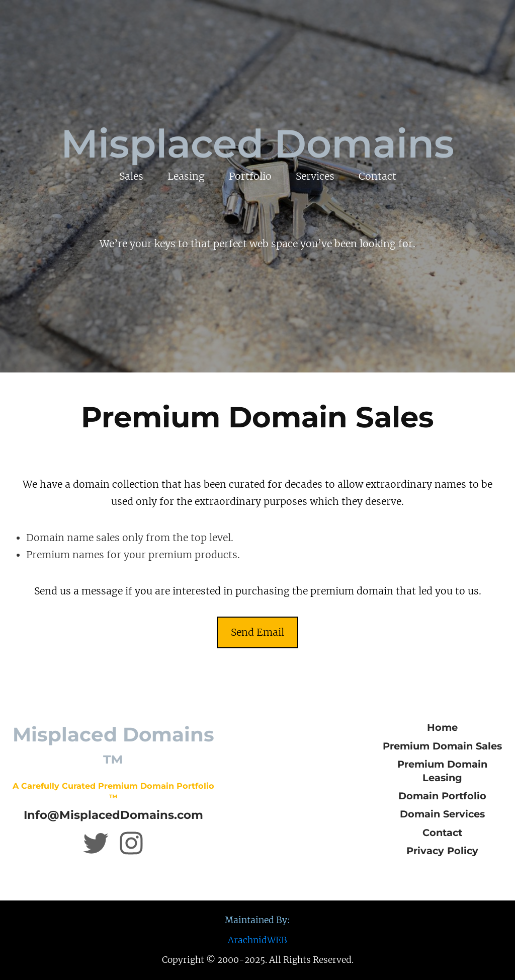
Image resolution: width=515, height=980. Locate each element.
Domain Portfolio (442, 796)
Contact (442, 833)
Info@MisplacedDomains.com (113, 815)
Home (442, 727)
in (105, 484)
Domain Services (442, 814)
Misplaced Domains (257, 144)
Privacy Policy (442, 851)
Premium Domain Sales (442, 746)
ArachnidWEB (257, 940)
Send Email (257, 632)
